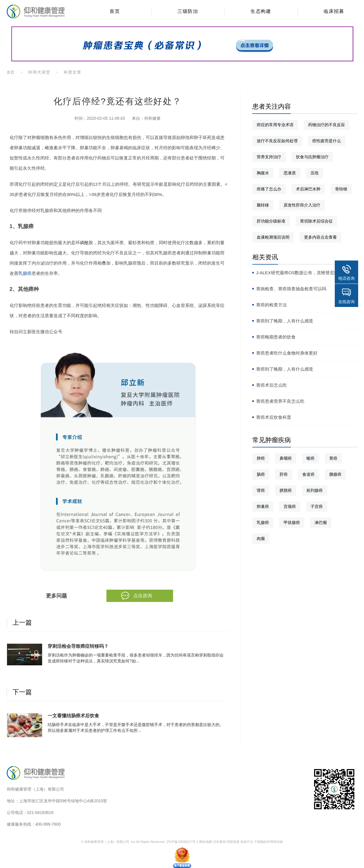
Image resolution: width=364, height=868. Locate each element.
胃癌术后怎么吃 (271, 385)
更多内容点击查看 (320, 237)
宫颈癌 (290, 506)
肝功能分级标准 (271, 221)
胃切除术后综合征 (316, 221)
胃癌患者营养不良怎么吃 (280, 401)
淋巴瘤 (321, 522)
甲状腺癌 (292, 522)
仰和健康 (152, 118)
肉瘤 (261, 539)
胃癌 (333, 458)
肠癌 (261, 474)
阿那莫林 (233, 842)
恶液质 (290, 173)
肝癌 (284, 474)
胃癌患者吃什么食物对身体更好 (287, 353)
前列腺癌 (315, 490)
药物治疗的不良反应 (327, 125)
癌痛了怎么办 (269, 189)
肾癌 (261, 490)
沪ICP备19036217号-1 (182, 842)
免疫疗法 (247, 842)
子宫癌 (317, 506)
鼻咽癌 (286, 458)
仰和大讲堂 (39, 72)
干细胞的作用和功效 (269, 842)
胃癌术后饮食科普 (274, 417)
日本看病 (219, 842)
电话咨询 (346, 278)
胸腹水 (263, 173)
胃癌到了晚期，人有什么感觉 (285, 321)
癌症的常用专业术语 (275, 125)
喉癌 (310, 458)
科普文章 (73, 72)
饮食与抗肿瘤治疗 (312, 157)
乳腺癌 (25, 273)
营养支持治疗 (269, 157)
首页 (11, 72)
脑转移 (263, 205)
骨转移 (341, 189)
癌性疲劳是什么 (327, 141)
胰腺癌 (335, 474)
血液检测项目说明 (273, 237)
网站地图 (206, 842)
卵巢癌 (263, 506)
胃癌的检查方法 (271, 305)
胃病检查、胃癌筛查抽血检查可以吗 (291, 289)
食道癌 (308, 474)
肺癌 (261, 458)
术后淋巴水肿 (308, 189)
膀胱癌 (286, 490)
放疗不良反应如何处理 (277, 141)
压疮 (315, 173)
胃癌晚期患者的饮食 (276, 337)
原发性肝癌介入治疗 (302, 205)
